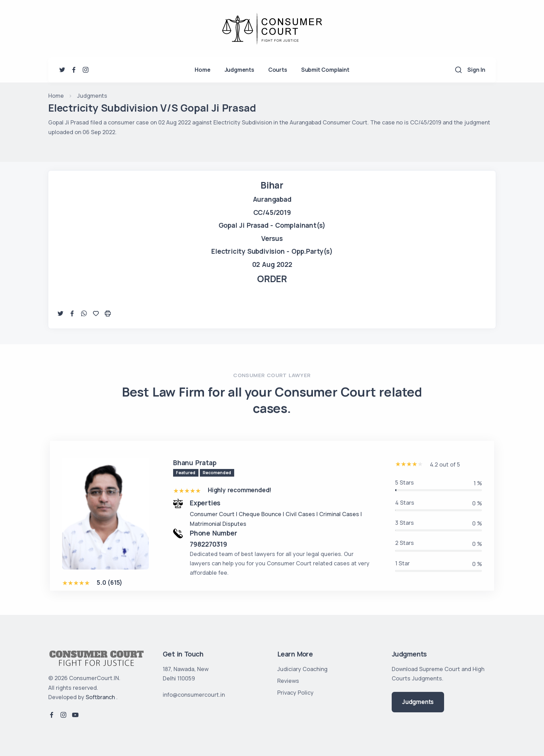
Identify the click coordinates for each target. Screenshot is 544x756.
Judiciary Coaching (302, 669)
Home (202, 70)
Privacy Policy (295, 693)
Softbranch (100, 697)
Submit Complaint (325, 70)
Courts (278, 70)
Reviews (288, 681)
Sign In (476, 70)
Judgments (239, 70)
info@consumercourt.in (194, 695)
